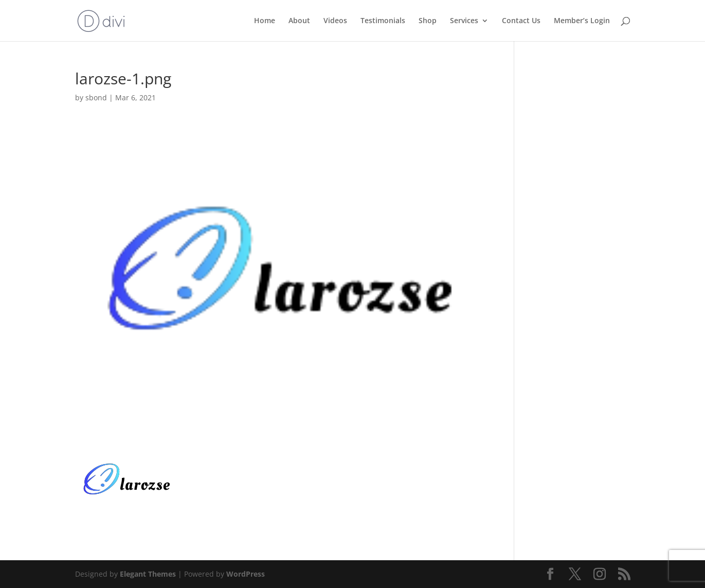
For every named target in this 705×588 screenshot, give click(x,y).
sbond (96, 97)
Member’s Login (582, 21)
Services (464, 21)
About (299, 21)
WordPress (246, 574)
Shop (428, 21)
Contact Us (521, 21)
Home (265, 21)
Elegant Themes (148, 574)
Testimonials (383, 21)
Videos (335, 21)
